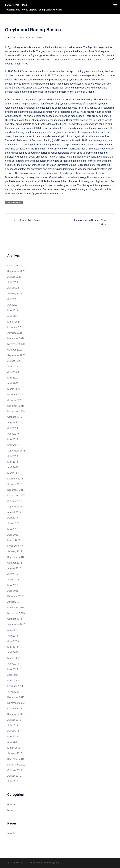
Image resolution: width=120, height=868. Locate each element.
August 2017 (14, 512)
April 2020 (13, 383)
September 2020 (16, 355)
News (39, 38)
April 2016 (13, 591)
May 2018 (13, 462)
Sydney (55, 863)
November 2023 (16, 266)
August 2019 (14, 423)
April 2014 (13, 675)
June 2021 (13, 305)
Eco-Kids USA (16, 5)
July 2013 (13, 725)
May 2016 (13, 585)
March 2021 (14, 322)
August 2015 (14, 630)
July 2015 (13, 636)
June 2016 (13, 580)
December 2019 (16, 406)
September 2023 (16, 271)
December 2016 (16, 557)
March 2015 (14, 658)
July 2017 (13, 518)
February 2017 (15, 546)
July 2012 (13, 781)
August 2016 (14, 568)
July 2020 (13, 367)
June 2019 (13, 434)
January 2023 (15, 294)
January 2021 (15, 333)
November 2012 (16, 765)
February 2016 (15, 596)
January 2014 (15, 692)
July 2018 (13, 456)
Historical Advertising (28, 220)
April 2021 (13, 316)
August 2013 (14, 720)
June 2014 (13, 664)
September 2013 (16, 714)
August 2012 (14, 776)
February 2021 (15, 327)
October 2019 (15, 417)
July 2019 (13, 428)
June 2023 (13, 288)
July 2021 (13, 299)
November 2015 (16, 613)
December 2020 (16, 338)
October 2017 (15, 501)
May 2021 (13, 310)
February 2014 (15, 686)
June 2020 (13, 372)
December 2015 (16, 608)
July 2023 (13, 282)
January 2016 (15, 602)
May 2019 (13, 439)
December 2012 (16, 759)
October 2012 (15, 770)
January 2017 (15, 551)
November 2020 (16, 344)
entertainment (14, 202)
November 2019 (16, 411)
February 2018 (15, 479)
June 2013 (13, 731)
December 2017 (16, 490)
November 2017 (16, 496)
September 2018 (16, 451)
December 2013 (16, 697)
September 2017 (16, 507)
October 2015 (15, 619)
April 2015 (13, 652)
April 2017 (13, 535)
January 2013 (15, 753)
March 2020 (14, 389)
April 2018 (13, 467)
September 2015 (16, 624)
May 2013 (13, 737)
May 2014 (13, 669)
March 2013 (14, 748)
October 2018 (15, 445)
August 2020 (14, 361)
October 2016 (15, 563)
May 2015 (13, 647)
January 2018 (15, 484)
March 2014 (14, 681)
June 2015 (13, 641)
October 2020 (15, 350)
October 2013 (15, 709)
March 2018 (14, 473)
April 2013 (13, 742)
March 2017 (14, 540)
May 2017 (13, 529)
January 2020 (15, 400)
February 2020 (15, 395)
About (11, 833)
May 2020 (13, 378)
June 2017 (13, 523)
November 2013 (16, 703)
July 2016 (13, 574)
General (11, 805)
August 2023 (14, 277)
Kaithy (12, 38)
